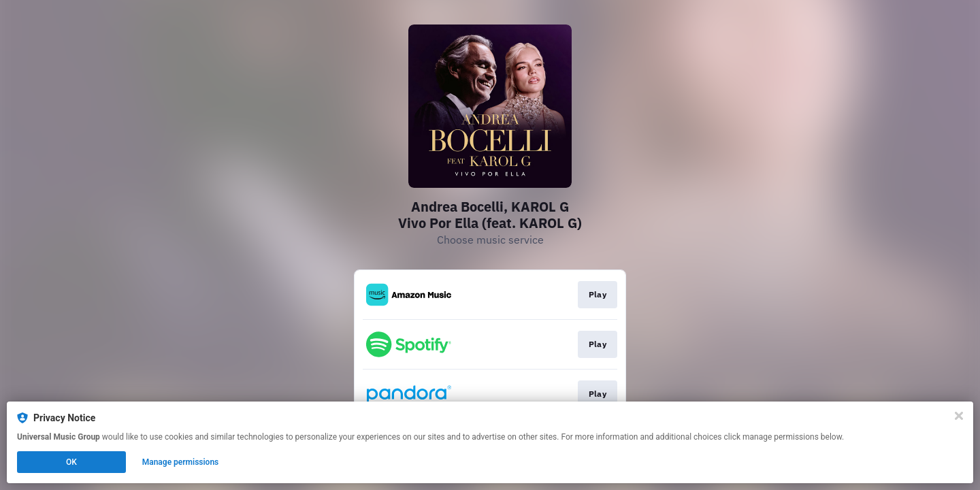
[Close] (959, 416)
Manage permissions (181, 462)
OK (71, 462)
